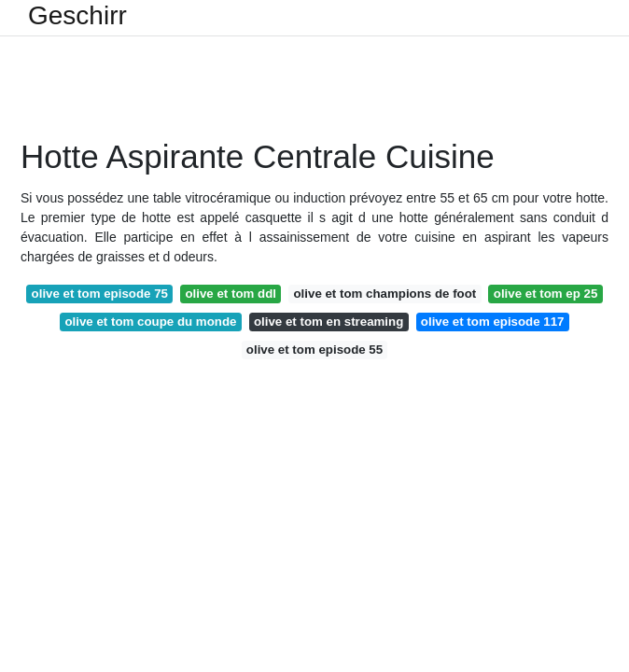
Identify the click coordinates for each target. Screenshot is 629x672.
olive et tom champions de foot (384, 294)
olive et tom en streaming (328, 322)
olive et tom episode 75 (100, 294)
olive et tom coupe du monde (150, 322)
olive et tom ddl (231, 294)
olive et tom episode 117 (493, 322)
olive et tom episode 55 (314, 350)
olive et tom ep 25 (546, 294)
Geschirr (77, 16)
